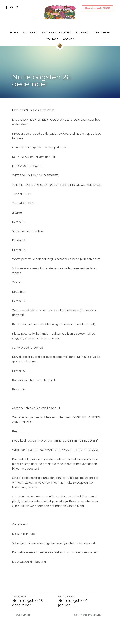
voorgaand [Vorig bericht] (19, 592)
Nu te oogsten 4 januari (83, 596)
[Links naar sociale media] (7, 7)
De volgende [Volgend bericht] (70, 592)
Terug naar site (21, 610)
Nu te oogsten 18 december (27, 598)
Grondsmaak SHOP (97, 8)
